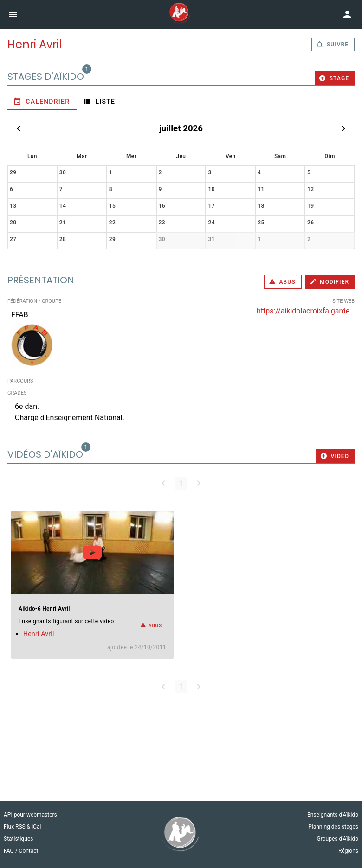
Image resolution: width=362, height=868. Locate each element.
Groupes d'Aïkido (338, 839)
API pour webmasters (30, 815)
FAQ (10, 851)
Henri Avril (39, 634)
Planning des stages (333, 827)
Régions (348, 851)
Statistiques (18, 839)
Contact (29, 851)
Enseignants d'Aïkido (333, 815)
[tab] (42, 102)
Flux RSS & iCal (22, 827)
